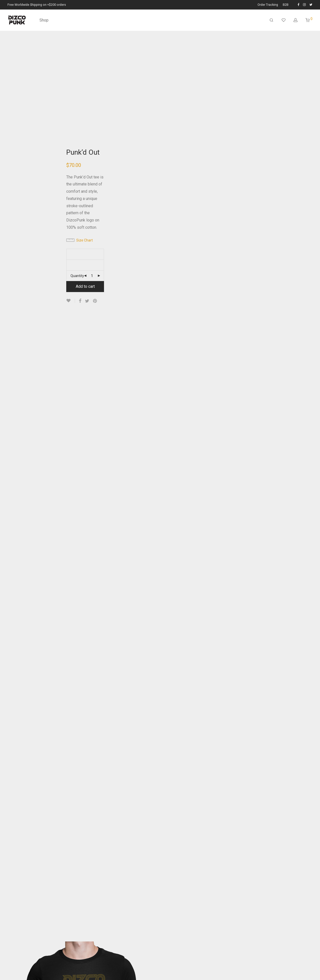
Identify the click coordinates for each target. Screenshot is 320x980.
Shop (44, 20)
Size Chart (84, 240)
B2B (286, 5)
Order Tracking (268, 5)
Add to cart (85, 286)
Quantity (77, 276)
